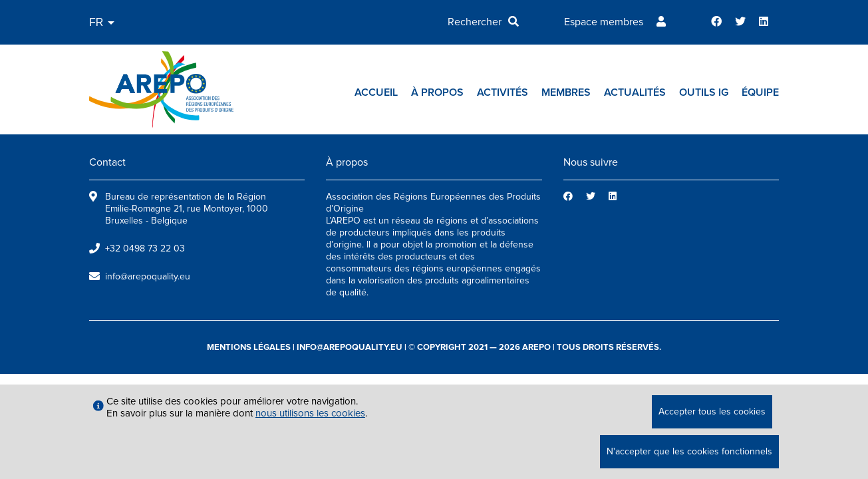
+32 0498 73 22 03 (145, 248)
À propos (437, 92)
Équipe (760, 92)
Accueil (376, 92)
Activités (503, 92)
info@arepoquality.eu (148, 276)
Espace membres (604, 22)
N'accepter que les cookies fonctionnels (689, 451)
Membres (566, 92)
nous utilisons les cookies (310, 413)
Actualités (635, 92)
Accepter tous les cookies (712, 411)
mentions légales (249, 347)
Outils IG (704, 92)
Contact (107, 162)
